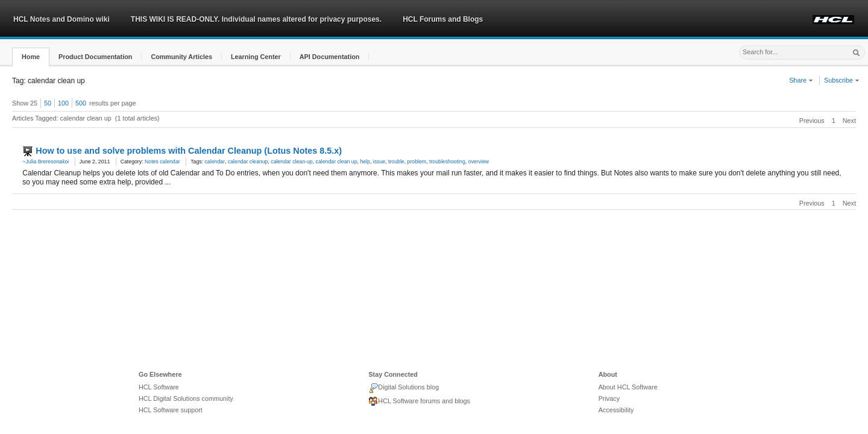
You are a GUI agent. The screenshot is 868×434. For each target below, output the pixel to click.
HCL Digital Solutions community (186, 398)
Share (801, 80)
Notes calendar (162, 162)
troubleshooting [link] (447, 162)
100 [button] (63, 103)
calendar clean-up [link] (291, 162)
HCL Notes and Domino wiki (61, 19)
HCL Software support (171, 410)
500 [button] (81, 103)
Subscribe (842, 80)
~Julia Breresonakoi (46, 162)
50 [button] (48, 103)
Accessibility (616, 410)
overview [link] (479, 162)
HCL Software (159, 387)
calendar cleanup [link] (248, 162)
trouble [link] (396, 162)
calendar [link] (215, 162)
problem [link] (417, 162)
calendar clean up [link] (337, 162)
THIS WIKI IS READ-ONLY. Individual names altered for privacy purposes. (256, 19)
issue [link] (379, 162)
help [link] (365, 162)
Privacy (609, 398)
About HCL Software (628, 387)
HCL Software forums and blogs (419, 401)
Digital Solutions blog (404, 388)
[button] (31, 57)
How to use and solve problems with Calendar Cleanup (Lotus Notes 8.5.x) (189, 151)
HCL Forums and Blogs (443, 19)
